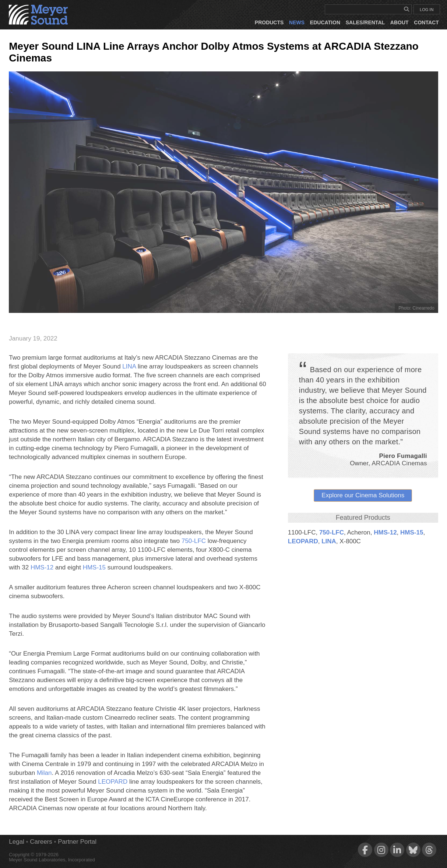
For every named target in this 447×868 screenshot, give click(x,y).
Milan (44, 773)
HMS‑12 (385, 532)
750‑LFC (332, 532)
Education (325, 22)
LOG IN (427, 10)
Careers (41, 842)
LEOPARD (303, 541)
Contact (426, 22)
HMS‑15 (412, 532)
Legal (17, 842)
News (297, 22)
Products (269, 22)
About (400, 22)
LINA (329, 541)
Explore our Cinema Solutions (363, 495)
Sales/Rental (365, 22)
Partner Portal (77, 842)
